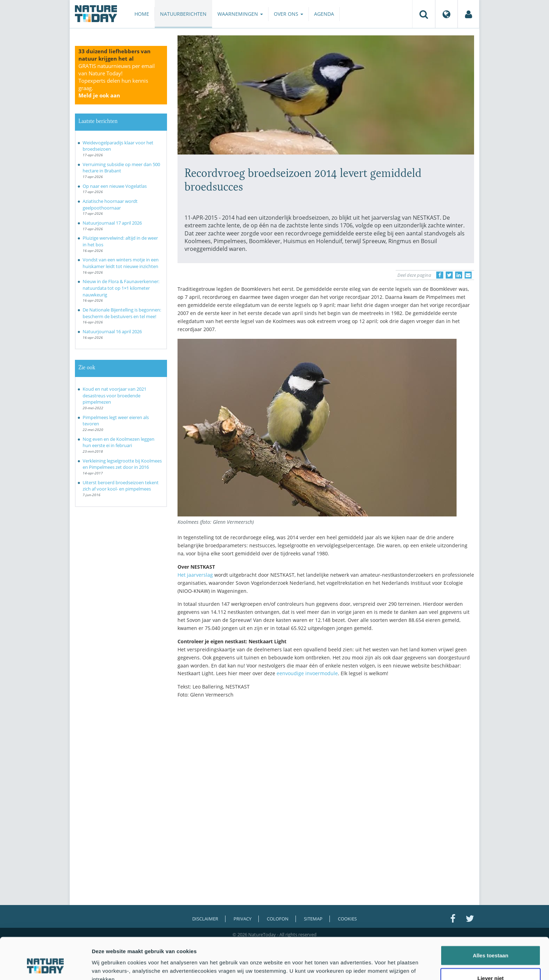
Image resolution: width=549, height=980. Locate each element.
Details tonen (378, 966)
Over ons (289, 14)
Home (142, 14)
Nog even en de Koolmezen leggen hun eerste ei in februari (119, 442)
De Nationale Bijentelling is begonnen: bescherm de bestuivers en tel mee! (122, 313)
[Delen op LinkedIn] (459, 275)
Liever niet (490, 943)
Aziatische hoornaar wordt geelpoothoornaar (110, 204)
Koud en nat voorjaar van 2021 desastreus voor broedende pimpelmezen (114, 395)
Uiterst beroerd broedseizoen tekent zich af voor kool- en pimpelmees (121, 486)
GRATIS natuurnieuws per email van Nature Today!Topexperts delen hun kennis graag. (117, 81)
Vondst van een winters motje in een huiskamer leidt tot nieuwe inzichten (121, 263)
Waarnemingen (240, 14)
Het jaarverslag (195, 575)
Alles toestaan (491, 920)
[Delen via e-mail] (468, 275)
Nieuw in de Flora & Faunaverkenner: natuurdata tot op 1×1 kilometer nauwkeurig (121, 288)
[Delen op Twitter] (449, 275)
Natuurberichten (183, 14)
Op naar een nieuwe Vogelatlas (115, 186)
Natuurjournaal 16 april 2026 (112, 331)
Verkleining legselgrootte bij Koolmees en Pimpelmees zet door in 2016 (122, 464)
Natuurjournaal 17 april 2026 (112, 223)
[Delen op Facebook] (440, 275)
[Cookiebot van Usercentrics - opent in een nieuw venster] (45, 966)
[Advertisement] (326, 765)
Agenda (324, 14)
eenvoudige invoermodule (307, 673)
